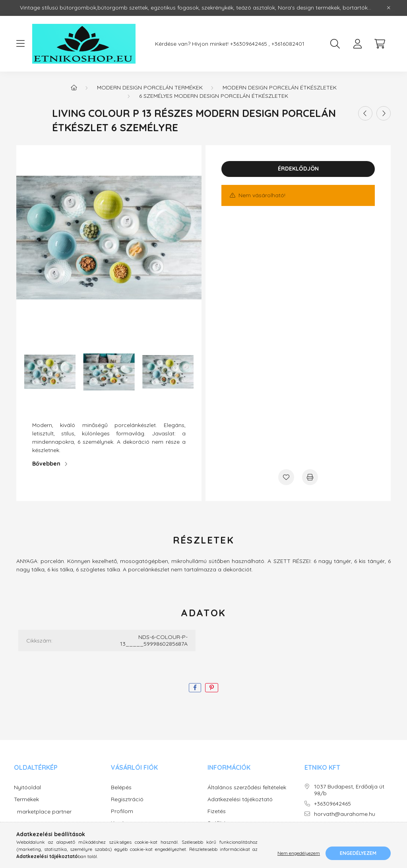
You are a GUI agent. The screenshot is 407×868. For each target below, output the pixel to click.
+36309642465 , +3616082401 (267, 44)
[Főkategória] (74, 87)
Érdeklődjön (298, 169)
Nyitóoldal (27, 787)
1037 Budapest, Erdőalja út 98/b (349, 790)
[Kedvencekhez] (286, 477)
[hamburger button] (20, 44)
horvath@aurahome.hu (345, 814)
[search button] (335, 44)
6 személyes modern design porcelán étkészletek (214, 96)
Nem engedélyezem (299, 853)
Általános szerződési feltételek (247, 787)
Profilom (122, 811)
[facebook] (195, 688)
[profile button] (357, 44)
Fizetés (217, 811)
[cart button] (380, 44)
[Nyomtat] (310, 477)
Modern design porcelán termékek (150, 87)
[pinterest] (212, 688)
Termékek (26, 799)
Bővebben (46, 464)
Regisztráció (127, 799)
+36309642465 (332, 804)
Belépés (121, 787)
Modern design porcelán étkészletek (280, 87)
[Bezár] (389, 8)
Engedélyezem (358, 853)
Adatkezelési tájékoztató (240, 799)
